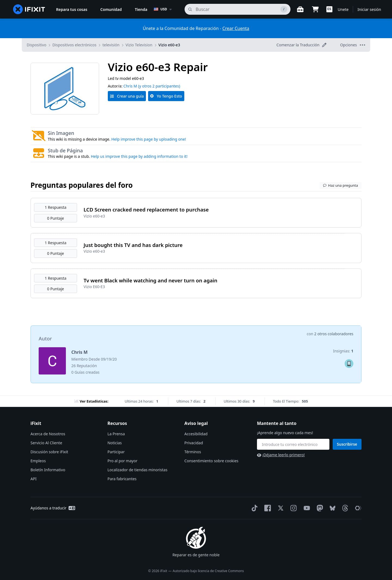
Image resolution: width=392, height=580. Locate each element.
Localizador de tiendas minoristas (137, 470)
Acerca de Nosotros (48, 434)
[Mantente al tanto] (293, 444)
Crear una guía (127, 96)
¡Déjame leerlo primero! (281, 455)
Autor (45, 339)
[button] (329, 9)
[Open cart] (316, 9)
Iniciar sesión (369, 9)
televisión (111, 45)
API (33, 479)
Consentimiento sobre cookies (211, 461)
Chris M (130, 86)
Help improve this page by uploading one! (149, 139)
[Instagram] (293, 508)
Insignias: (343, 351)
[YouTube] (306, 508)
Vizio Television (139, 45)
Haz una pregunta (341, 185)
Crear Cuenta (236, 28)
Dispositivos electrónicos (74, 45)
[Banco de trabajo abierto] (300, 9)
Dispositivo (36, 45)
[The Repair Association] (357, 508)
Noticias (115, 443)
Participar (116, 452)
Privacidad (194, 443)
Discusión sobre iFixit (49, 452)
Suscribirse (347, 444)
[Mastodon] (319, 508)
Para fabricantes (122, 479)
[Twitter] (280, 508)
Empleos (38, 461)
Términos (193, 452)
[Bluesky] (331, 508)
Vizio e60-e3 (169, 45)
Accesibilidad (196, 434)
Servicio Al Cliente (46, 443)
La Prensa (116, 434)
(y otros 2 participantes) (159, 86)
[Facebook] (267, 508)
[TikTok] (253, 508)
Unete (343, 9)
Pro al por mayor (122, 461)
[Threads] (344, 508)
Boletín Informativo (48, 470)
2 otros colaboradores (334, 334)
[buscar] (237, 9)
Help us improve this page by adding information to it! (139, 156)
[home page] (29, 9)
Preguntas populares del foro (82, 185)
